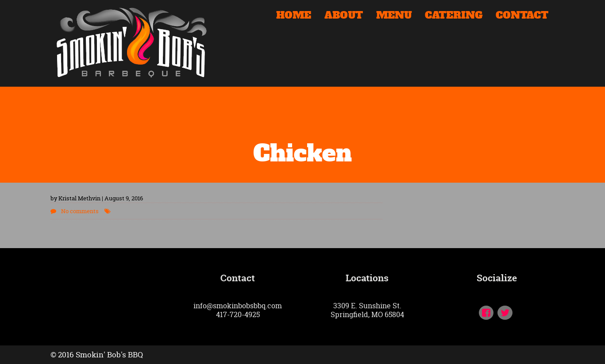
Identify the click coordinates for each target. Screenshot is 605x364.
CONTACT (522, 17)
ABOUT (344, 17)
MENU (394, 17)
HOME (294, 17)
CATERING (454, 17)
